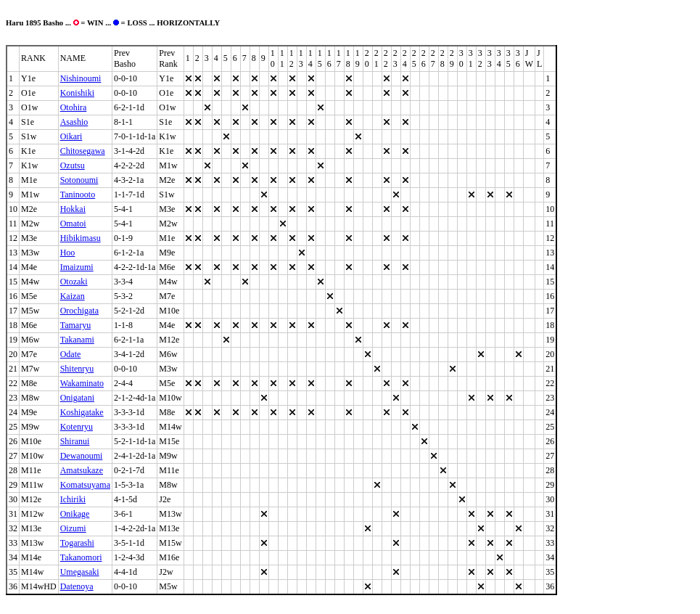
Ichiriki (73, 499)
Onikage (75, 514)
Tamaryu (75, 325)
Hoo (68, 253)
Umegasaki (80, 572)
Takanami (77, 340)
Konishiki (77, 93)
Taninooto (78, 195)
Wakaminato (82, 383)
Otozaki (74, 282)
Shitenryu (77, 369)
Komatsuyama (85, 485)
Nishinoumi (81, 78)
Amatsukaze (82, 470)
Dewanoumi (82, 456)
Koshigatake (82, 412)
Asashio (74, 122)
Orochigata (79, 311)
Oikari (71, 136)
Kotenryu (77, 427)
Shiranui (75, 441)
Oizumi (73, 528)
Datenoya (77, 586)
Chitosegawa (83, 151)
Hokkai (73, 209)
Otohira (74, 107)
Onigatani (77, 398)
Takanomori (81, 557)
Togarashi (77, 543)
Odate (71, 354)
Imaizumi (77, 267)
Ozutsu (73, 165)
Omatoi (73, 224)
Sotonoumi (79, 180)
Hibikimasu (81, 238)
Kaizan (73, 296)
